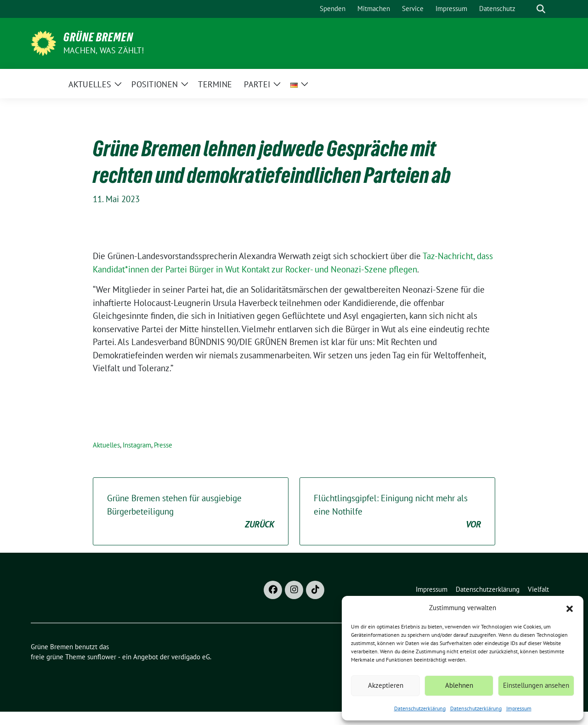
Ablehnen (459, 685)
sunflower (102, 657)
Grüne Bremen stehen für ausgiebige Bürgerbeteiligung (191, 512)
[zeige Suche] (541, 9)
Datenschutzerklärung (420, 708)
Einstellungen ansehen (536, 685)
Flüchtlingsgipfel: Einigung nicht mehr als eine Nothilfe (397, 512)
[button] (570, 608)
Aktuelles (106, 445)
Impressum (519, 708)
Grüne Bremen (98, 37)
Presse (163, 445)
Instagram (137, 445)
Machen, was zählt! (104, 50)
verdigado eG (191, 657)
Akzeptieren (386, 685)
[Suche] (528, 9)
